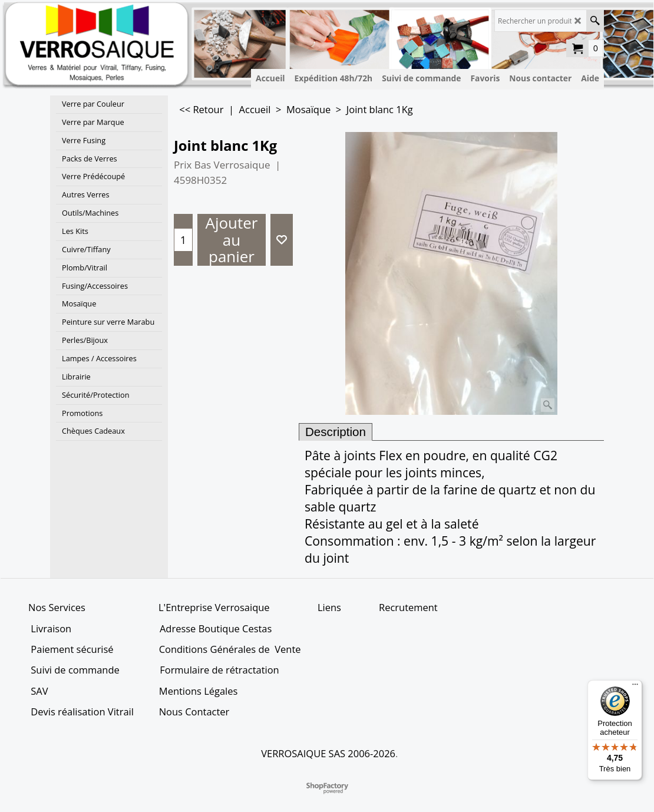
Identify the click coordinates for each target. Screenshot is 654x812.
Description (336, 432)
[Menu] (635, 687)
